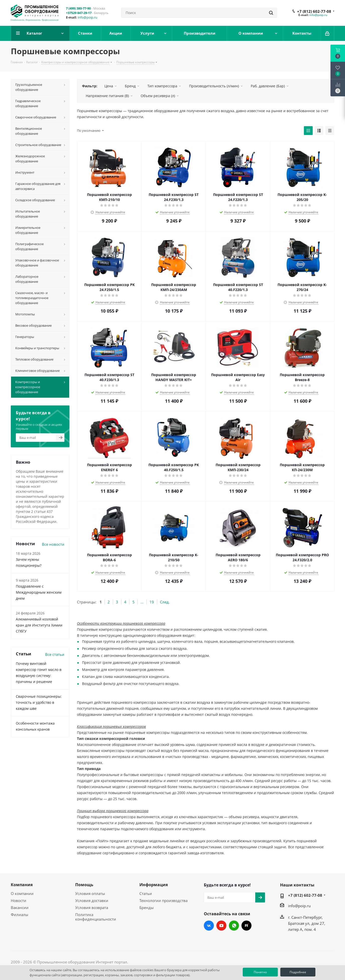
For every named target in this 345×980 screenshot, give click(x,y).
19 (152, 602)
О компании (22, 893)
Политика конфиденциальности (96, 917)
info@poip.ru (88, 17)
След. (165, 602)
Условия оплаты (90, 893)
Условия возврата (92, 907)
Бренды (147, 907)
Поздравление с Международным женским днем (39, 592)
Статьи (146, 893)
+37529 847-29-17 (79, 13)
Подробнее (298, 972)
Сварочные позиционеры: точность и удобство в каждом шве (39, 702)
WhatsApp (234, 926)
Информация (154, 885)
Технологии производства (163, 900)
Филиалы (20, 915)
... (142, 602)
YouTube (221, 926)
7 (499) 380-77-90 (78, 8)
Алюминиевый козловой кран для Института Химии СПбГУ (39, 625)
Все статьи (55, 654)
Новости (19, 900)
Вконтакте (209, 926)
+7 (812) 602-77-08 (314, 11)
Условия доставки (92, 900)
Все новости (53, 544)
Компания (22, 885)
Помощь (84, 885)
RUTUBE (246, 926)
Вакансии (20, 907)
